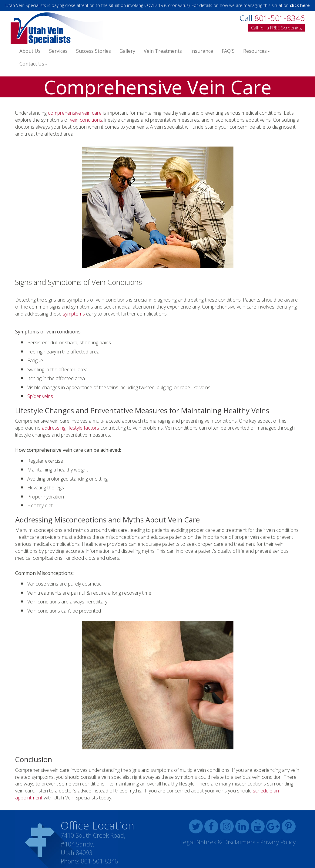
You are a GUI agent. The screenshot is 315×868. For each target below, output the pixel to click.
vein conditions (86, 120)
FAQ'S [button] (228, 51)
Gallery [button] (127, 51)
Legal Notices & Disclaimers (218, 842)
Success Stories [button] (94, 51)
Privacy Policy (278, 842)
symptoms (74, 314)
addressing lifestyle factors (70, 428)
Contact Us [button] (33, 64)
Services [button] (58, 51)
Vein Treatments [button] (163, 51)
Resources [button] (256, 51)
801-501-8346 (99, 861)
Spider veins (40, 396)
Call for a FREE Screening (276, 28)
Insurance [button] (202, 51)
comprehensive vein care (75, 113)
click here (300, 5)
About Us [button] (30, 51)
